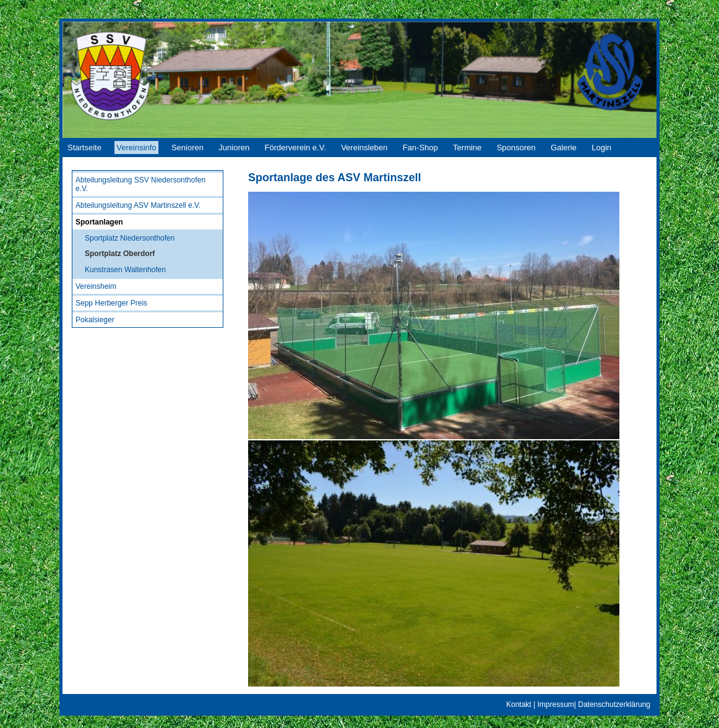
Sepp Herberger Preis (111, 303)
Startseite (84, 148)
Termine (467, 148)
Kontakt (519, 704)
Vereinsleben (364, 148)
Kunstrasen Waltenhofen (125, 270)
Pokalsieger (95, 320)
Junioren (234, 148)
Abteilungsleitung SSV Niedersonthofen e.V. (140, 184)
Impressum (555, 704)
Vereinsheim (96, 286)
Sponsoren (516, 148)
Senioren (187, 148)
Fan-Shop (420, 148)
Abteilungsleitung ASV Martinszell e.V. (138, 205)
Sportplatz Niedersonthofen (130, 238)
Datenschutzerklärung (614, 704)
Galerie (564, 148)
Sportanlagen (99, 222)
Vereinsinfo (136, 148)
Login (601, 148)
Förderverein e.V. (295, 148)
